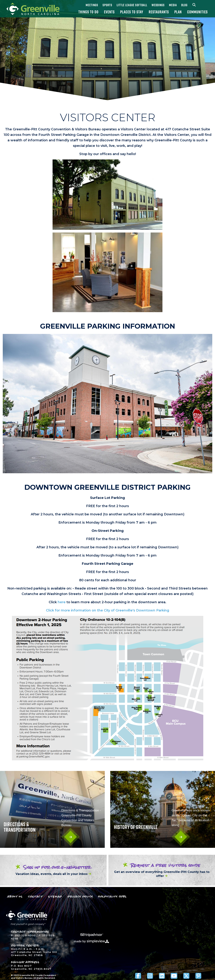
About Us (15, 896)
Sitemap (55, 896)
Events (109, 12)
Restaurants (159, 12)
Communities (197, 12)
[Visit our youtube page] (174, 976)
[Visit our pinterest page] (198, 976)
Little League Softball (132, 5)
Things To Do (88, 12)
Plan (178, 12)
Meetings (92, 5)
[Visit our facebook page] (138, 976)
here (62, 602)
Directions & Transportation (20, 827)
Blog (184, 5)
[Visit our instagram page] (150, 976)
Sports (107, 5)
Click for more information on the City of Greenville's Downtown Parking (108, 610)
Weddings (158, 5)
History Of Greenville (136, 827)
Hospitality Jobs (112, 896)
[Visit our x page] (186, 976)
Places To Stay (132, 12)
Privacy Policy (80, 896)
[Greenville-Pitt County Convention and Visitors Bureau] (33, 9)
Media (173, 5)
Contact (35, 896)
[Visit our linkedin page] (162, 976)
